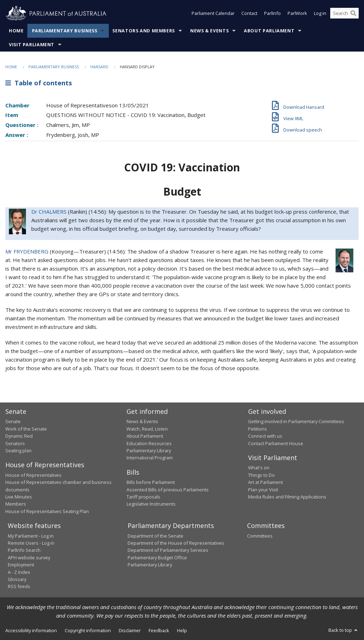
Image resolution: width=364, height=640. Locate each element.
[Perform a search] (353, 14)
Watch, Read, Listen (147, 429)
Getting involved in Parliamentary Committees (296, 421)
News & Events (209, 31)
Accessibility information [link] (31, 630)
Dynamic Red (19, 436)
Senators (15, 443)
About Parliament (269, 31)
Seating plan (18, 450)
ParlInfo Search (24, 550)
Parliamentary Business (65, 31)
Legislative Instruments (151, 504)
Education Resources (149, 443)
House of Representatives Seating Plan (47, 511)
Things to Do (261, 475)
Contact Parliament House (276, 443)
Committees (260, 536)
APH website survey (29, 558)
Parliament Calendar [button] (213, 14)
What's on (259, 468)
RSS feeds (19, 586)
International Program (150, 458)
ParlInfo (272, 14)
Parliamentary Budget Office (157, 558)
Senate (13, 421)
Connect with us (265, 436)
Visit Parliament (32, 45)
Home (16, 31)
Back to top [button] (344, 630)
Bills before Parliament (151, 482)
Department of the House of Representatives (176, 543)
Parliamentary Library (149, 450)
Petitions (258, 429)
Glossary (17, 579)
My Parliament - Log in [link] (31, 536)
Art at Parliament (266, 482)
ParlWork (297, 14)
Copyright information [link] (88, 630)
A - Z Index (19, 572)
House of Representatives (33, 475)
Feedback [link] (159, 630)
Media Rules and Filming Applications (287, 497)
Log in (320, 14)
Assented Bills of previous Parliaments (168, 490)
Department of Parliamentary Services (168, 550)
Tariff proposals (143, 497)
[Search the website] (344, 14)
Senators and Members (144, 31)
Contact (249, 14)
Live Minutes (19, 497)
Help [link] (182, 630)
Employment (21, 565)
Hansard (99, 67)
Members (16, 504)
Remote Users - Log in (31, 543)
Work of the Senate (26, 429)
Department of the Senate (156, 536)
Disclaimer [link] (130, 630)
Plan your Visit (263, 490)
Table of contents (39, 83)
